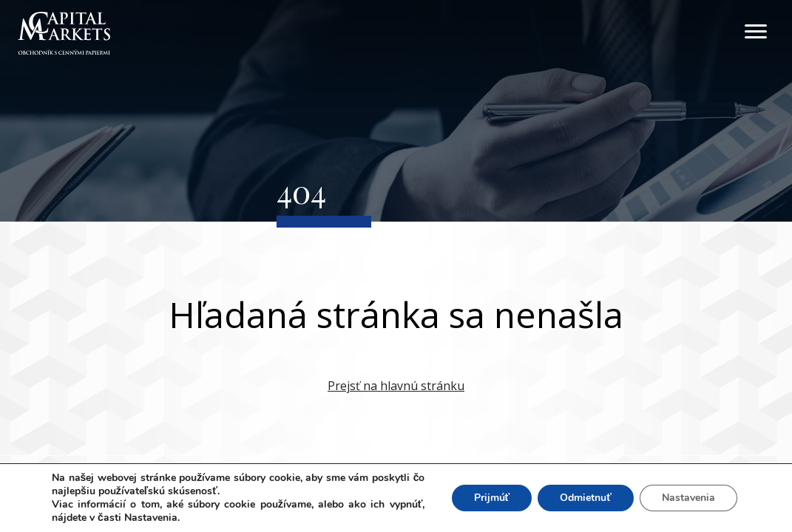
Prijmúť (492, 498)
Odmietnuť (586, 498)
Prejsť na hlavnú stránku (396, 386)
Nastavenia (688, 498)
